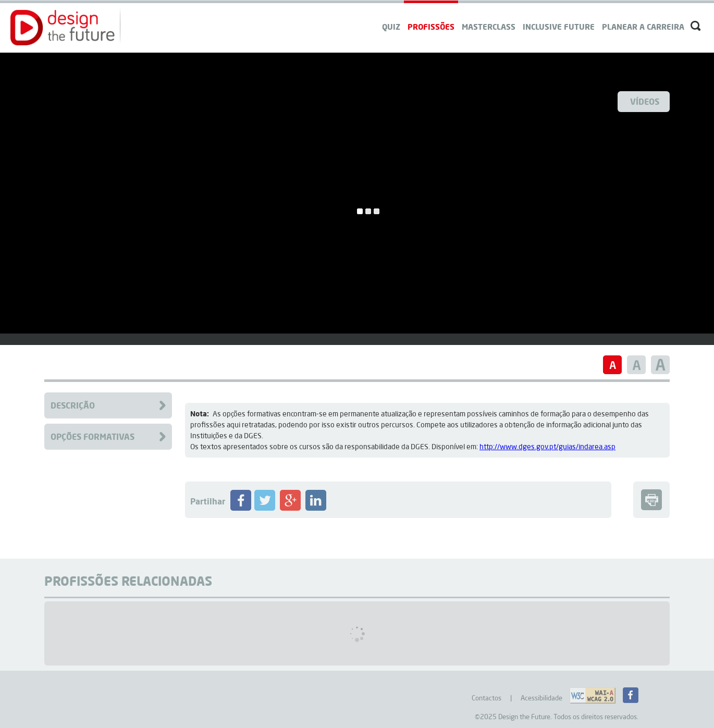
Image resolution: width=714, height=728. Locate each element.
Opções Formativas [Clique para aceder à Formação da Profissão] (93, 436)
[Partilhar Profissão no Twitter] (265, 508)
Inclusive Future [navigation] (559, 27)
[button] (63, 28)
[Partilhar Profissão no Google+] (290, 508)
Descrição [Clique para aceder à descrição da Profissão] (73, 405)
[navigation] (643, 17)
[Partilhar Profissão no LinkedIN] (316, 508)
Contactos (487, 698)
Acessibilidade (541, 698)
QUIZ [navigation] (391, 27)
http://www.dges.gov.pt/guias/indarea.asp (547, 447)
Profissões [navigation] (431, 27)
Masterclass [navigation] (489, 27)
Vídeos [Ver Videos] (645, 101)
